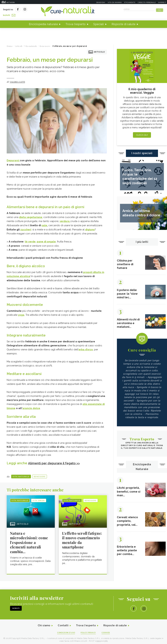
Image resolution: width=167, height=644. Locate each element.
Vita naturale (21, 474)
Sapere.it (162, 2)
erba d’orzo (86, 348)
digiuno (90, 228)
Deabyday (101, 2)
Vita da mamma (115, 2)
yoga (21, 313)
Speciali (99, 23)
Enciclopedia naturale (43, 23)
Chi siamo (42, 624)
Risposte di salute (124, 23)
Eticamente (130, 2)
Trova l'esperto (76, 23)
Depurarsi (13, 159)
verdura (65, 220)
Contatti (62, 624)
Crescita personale (147, 2)
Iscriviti (41, 10)
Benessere (40, 474)
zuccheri (26, 228)
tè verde (30, 240)
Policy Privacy (89, 631)
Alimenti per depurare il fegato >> (55, 461)
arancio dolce (31, 406)
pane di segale (46, 240)
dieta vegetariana (31, 216)
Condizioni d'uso (65, 631)
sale (44, 224)
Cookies (107, 631)
